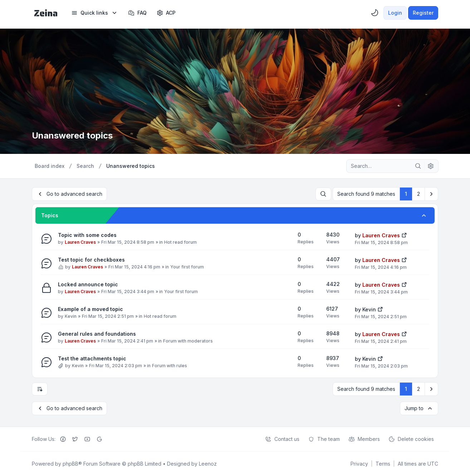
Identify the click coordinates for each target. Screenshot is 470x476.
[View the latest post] (404, 235)
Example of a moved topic (90, 309)
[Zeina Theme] (46, 13)
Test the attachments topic (92, 358)
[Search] (418, 166)
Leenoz (208, 464)
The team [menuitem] (324, 439)
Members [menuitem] (364, 439)
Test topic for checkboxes (91, 260)
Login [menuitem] (395, 13)
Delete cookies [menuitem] (411, 439)
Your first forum (187, 267)
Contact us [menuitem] (282, 439)
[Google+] (99, 439)
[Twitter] (75, 439)
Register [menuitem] (423, 13)
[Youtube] (87, 439)
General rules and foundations (97, 334)
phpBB (70, 464)
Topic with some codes (87, 235)
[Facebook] (63, 439)
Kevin (71, 316)
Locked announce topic (88, 284)
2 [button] (418, 194)
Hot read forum (180, 242)
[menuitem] (95, 13)
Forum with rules (170, 366)
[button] (431, 194)
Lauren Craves (80, 242)
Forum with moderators (188, 341)
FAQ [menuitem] (137, 13)
